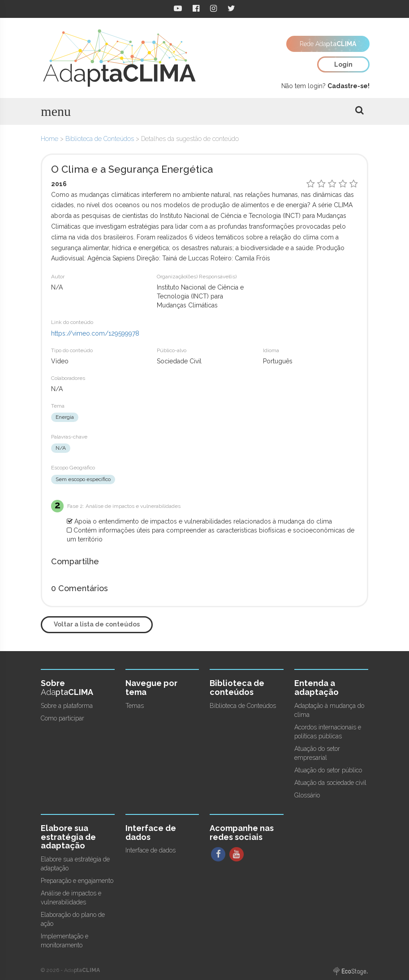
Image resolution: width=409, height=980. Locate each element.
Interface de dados (151, 850)
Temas (135, 706)
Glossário (307, 795)
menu (56, 111)
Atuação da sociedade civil (330, 783)
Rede (328, 44)
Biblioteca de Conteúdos (100, 139)
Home (50, 139)
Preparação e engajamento (77, 881)
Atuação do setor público (328, 770)
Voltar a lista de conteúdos (97, 624)
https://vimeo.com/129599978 (95, 333)
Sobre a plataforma (67, 706)
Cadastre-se (348, 86)
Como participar (62, 718)
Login (343, 64)
